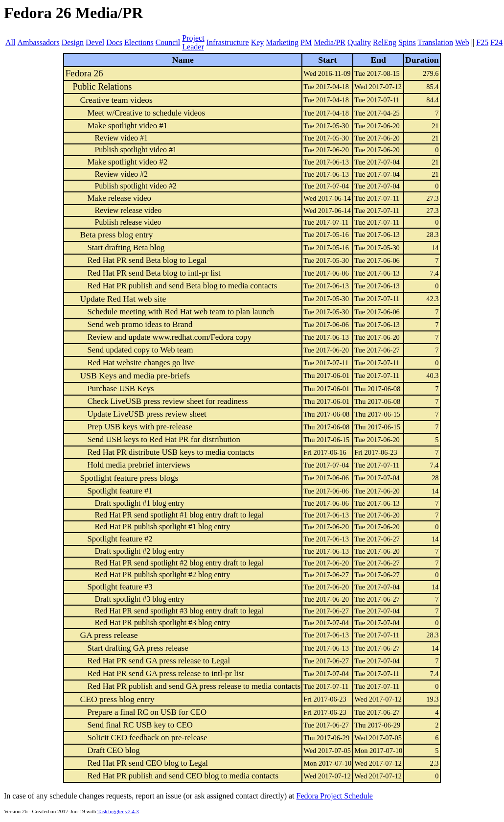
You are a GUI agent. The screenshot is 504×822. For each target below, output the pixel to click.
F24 (496, 42)
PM (306, 42)
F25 (482, 42)
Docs (114, 42)
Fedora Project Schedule (335, 796)
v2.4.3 (132, 811)
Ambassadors (38, 42)
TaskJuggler (111, 811)
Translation (435, 42)
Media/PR (330, 42)
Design (73, 42)
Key (258, 42)
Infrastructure (228, 42)
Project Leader (193, 42)
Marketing (282, 42)
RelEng (385, 42)
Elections (139, 42)
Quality (359, 42)
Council (168, 42)
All (10, 42)
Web (462, 42)
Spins (407, 42)
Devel (95, 42)
